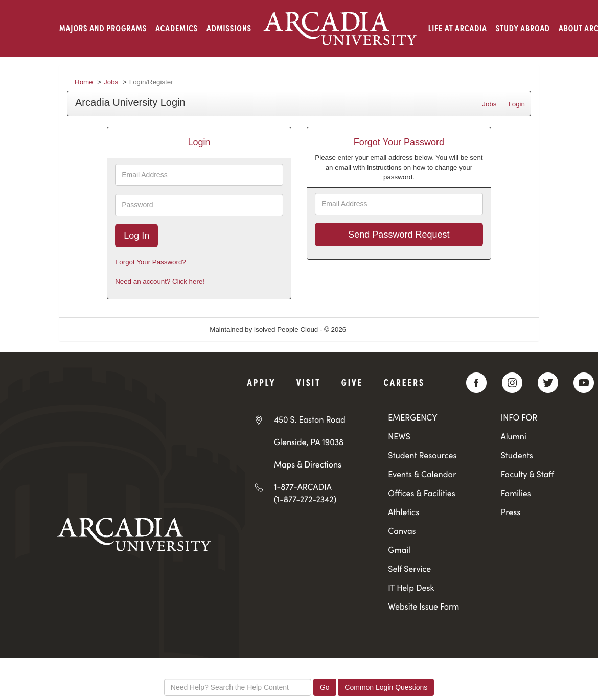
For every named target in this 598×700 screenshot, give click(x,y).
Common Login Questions (386, 687)
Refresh (376, 329)
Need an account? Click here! (160, 281)
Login (516, 104)
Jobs (111, 82)
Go (325, 687)
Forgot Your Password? (151, 262)
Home (84, 82)
